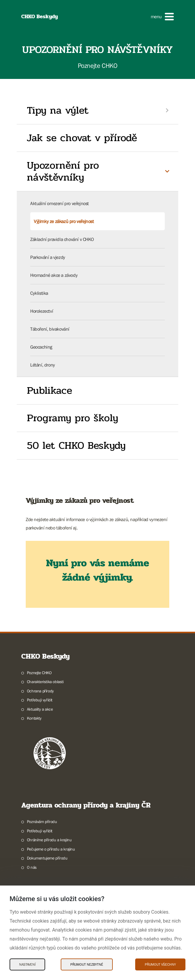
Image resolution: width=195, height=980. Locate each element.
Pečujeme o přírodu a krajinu (51, 849)
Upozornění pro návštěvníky (63, 171)
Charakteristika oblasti (45, 682)
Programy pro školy (73, 418)
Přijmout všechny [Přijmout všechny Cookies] (160, 964)
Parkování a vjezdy (48, 257)
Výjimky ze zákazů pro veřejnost (64, 221)
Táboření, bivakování (50, 329)
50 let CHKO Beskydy (76, 445)
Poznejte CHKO (39, 673)
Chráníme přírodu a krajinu (49, 840)
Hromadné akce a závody (54, 275)
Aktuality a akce (40, 709)
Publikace (49, 390)
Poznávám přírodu (42, 822)
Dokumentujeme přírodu (47, 858)
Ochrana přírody (40, 691)
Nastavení (27, 964)
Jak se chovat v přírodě (82, 138)
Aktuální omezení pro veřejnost (60, 203)
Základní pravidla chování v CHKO (62, 239)
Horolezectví (42, 311)
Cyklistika (39, 293)
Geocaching (41, 347)
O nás (32, 867)
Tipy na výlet (58, 110)
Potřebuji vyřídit (40, 700)
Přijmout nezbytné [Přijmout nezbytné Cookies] (87, 964)
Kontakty (34, 718)
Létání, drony (43, 365)
